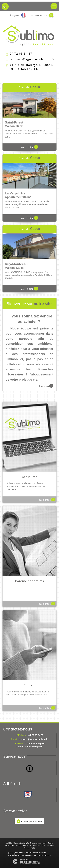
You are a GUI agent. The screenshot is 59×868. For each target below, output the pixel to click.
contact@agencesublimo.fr (32, 59)
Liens (45, 846)
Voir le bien (29, 147)
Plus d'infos (46, 500)
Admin (50, 846)
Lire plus (46, 386)
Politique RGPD (30, 848)
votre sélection (39, 15)
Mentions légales (22, 846)
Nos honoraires (36, 846)
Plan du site (10, 846)
